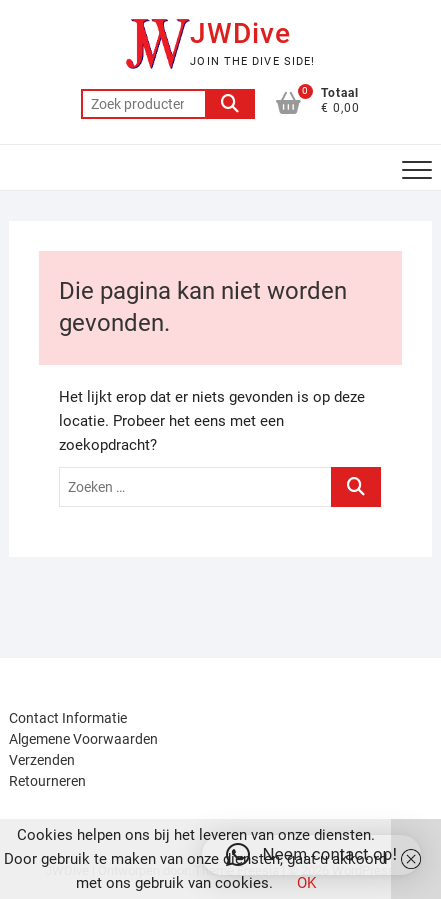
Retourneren (47, 781)
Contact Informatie (68, 718)
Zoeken (230, 104)
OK (306, 883)
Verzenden (42, 760)
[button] (311, 855)
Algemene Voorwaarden (83, 739)
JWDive (240, 33)
